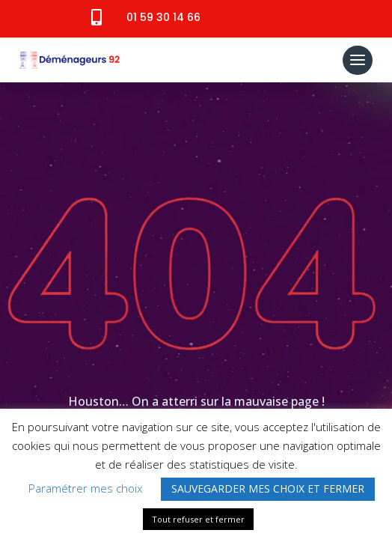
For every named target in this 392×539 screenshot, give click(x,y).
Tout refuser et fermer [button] (198, 519)
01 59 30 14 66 (163, 17)
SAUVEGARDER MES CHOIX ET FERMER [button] (268, 488)
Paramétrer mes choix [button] (85, 488)
